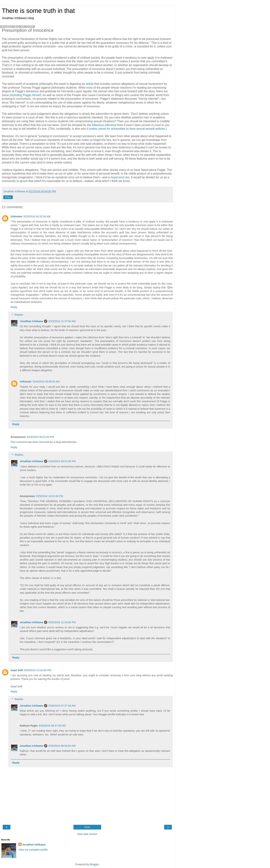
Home (87, 827)
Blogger (94, 864)
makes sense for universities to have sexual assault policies (127, 129)
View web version (87, 834)
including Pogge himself (26, 95)
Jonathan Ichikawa (31, 321)
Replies (19, 315)
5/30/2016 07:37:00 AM (62, 706)
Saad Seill (17, 670)
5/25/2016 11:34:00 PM (62, 622)
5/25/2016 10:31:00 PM (50, 496)
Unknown (16, 216)
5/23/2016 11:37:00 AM (62, 321)
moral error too (120, 177)
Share (8, 197)
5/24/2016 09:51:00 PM (62, 461)
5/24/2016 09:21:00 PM (40, 437)
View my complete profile (33, 850)
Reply (14, 307)
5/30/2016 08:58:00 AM (62, 746)
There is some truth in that (38, 11)
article (90, 84)
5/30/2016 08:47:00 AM (52, 726)
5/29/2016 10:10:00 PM (38, 670)
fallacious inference (104, 125)
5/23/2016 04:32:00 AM (37, 216)
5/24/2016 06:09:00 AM (46, 382)
